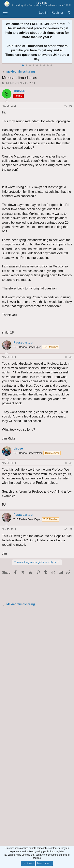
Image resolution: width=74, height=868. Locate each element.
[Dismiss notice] (69, 24)
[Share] (66, 106)
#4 (71, 529)
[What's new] (69, 13)
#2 (71, 357)
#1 (71, 106)
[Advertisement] (37, 727)
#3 (71, 463)
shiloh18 (10, 83)
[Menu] (5, 13)
